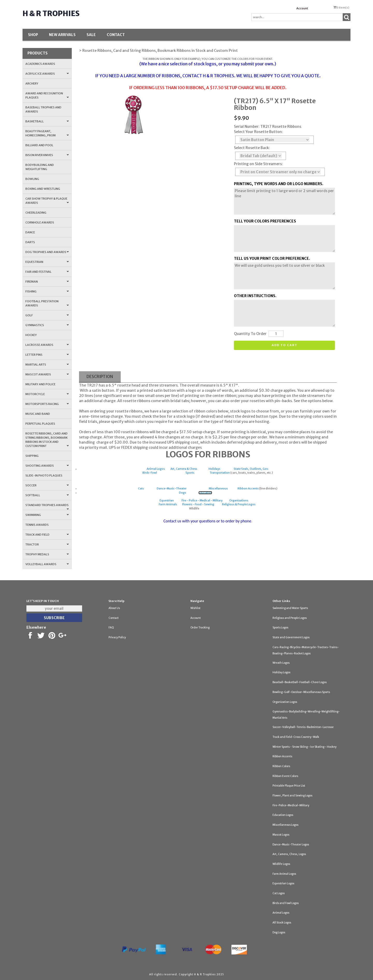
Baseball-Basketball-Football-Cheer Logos (300, 682)
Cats (141, 489)
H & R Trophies (51, 13)
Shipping (32, 456)
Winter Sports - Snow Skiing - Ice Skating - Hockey (304, 747)
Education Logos (283, 815)
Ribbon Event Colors (285, 776)
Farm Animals (168, 504)
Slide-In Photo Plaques (44, 475)
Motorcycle (47, 394)
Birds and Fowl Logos (286, 903)
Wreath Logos (281, 663)
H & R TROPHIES (218, 76)
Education (205, 493)
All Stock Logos (282, 923)
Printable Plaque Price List (289, 786)
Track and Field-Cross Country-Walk (296, 737)
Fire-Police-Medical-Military (291, 805)
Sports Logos (280, 628)
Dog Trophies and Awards (47, 252)
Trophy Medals (47, 554)
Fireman (47, 282)
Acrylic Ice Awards (47, 74)
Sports (190, 473)
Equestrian (47, 262)
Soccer (47, 485)
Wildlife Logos (281, 864)
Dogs (182, 493)
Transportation (220, 473)
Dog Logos (279, 932)
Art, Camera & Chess (184, 469)
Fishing (47, 291)
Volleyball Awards (47, 564)
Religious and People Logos (290, 618)
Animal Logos (156, 469)
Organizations (239, 500)
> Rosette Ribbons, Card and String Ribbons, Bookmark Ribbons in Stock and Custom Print (158, 51)
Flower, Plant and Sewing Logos (292, 796)
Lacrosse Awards (47, 345)
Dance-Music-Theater (172, 489)
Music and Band (38, 414)
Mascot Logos (281, 835)
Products (38, 53)
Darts (30, 242)
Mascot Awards (47, 374)
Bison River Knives (47, 155)
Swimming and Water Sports (290, 608)
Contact (116, 35)
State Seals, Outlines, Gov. (251, 469)
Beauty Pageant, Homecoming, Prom (47, 133)
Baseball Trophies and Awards (43, 109)
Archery (32, 83)
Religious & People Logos (239, 504)
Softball (47, 495)
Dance (30, 232)
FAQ (111, 628)
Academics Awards (40, 64)
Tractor (47, 544)
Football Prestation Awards (47, 303)
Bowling (32, 179)
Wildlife (194, 509)
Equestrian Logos (283, 883)
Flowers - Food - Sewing (198, 504)
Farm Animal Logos (284, 874)
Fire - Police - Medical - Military (202, 500)
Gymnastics (47, 325)
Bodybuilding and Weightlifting (40, 167)
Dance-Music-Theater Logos (291, 845)
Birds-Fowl (150, 473)
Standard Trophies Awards (47, 507)
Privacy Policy (117, 637)
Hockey (31, 335)
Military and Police (40, 384)
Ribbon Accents (248, 489)
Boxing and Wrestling (43, 189)
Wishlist (195, 608)
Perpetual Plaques (40, 424)
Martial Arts (47, 365)
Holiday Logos (281, 672)
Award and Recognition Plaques (47, 95)
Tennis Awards (37, 525)
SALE (91, 35)
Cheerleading (36, 213)
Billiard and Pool (39, 145)
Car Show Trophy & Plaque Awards (47, 201)
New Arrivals (62, 35)
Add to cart (285, 345)
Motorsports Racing (47, 404)
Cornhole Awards (40, 222)
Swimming (47, 515)
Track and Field (47, 535)
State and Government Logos (291, 637)
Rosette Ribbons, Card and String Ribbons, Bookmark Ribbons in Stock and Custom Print (47, 440)
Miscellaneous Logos (285, 825)
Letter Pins (47, 355)
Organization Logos (285, 702)
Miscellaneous (218, 489)
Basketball (47, 121)
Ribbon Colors (281, 766)
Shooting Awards (47, 466)
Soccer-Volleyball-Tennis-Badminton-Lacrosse (303, 727)
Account (302, 8)
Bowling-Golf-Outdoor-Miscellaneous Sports (301, 692)
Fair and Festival (47, 272)
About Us (114, 608)
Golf (47, 315)
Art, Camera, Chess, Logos (289, 854)
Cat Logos (279, 893)
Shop (33, 35)
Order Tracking (200, 628)
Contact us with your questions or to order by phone (207, 521)
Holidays (214, 469)
